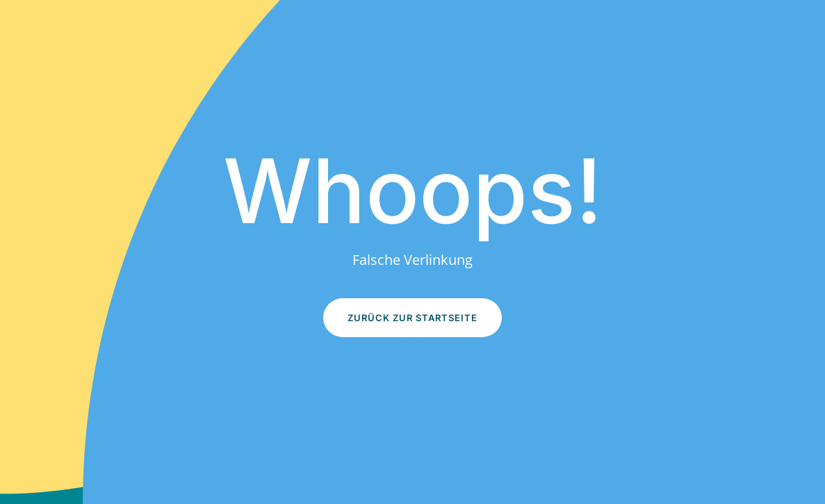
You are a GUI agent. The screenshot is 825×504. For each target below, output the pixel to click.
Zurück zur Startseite (412, 318)
